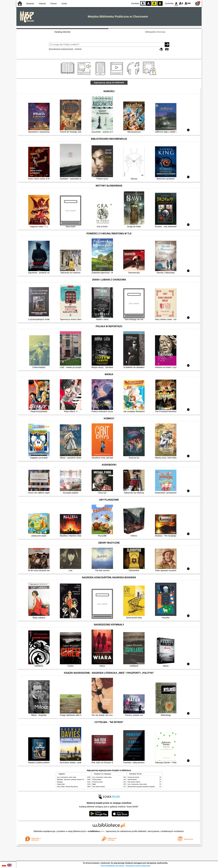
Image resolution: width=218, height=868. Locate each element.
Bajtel (94, 784)
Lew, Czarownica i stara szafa (66, 777)
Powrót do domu (98, 782)
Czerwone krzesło (133, 777)
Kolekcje (78, 49)
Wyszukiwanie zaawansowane (61, 49)
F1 (181, 3)
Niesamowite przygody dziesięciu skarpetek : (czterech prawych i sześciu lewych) (154, 787)
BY (160, 3)
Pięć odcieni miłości (99, 787)
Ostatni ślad (61, 784)
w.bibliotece (95, 831)
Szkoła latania (97, 780)
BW (148, 3)
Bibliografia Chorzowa (155, 32)
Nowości (30, 4)
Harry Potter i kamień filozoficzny (67, 787)
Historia (42, 4)
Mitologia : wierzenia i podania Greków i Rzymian (73, 780)
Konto (64, 4)
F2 (188, 3)
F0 (176, 3)
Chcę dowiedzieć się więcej (112, 866)
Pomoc (54, 4)
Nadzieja (60, 782)
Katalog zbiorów (62, 32)
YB (154, 3)
